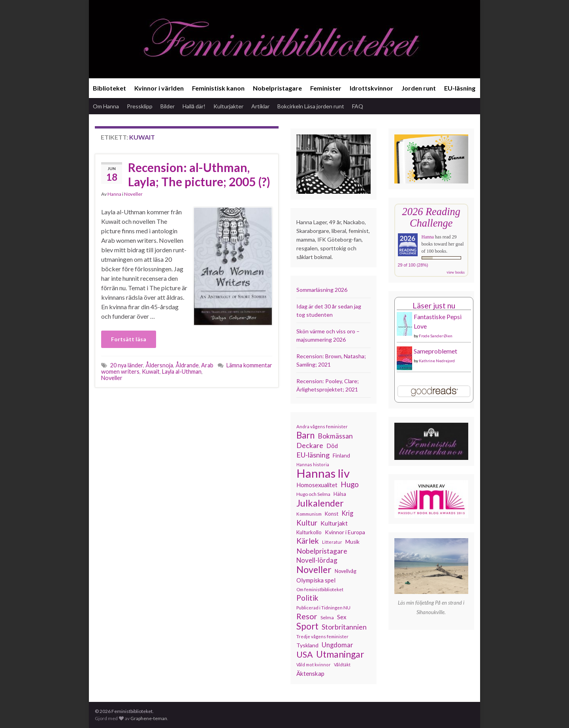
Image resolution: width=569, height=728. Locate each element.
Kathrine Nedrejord (437, 361)
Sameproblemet (435, 351)
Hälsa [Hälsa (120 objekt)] (340, 494)
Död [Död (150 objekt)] (332, 446)
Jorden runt (419, 88)
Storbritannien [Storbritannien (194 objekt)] (344, 627)
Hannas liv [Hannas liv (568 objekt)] (323, 473)
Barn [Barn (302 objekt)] (305, 435)
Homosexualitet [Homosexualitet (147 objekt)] (317, 485)
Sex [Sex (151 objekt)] (342, 617)
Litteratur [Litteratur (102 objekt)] (332, 542)
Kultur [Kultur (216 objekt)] (307, 523)
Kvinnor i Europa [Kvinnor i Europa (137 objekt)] (345, 532)
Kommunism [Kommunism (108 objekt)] (309, 514)
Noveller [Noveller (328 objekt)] (314, 569)
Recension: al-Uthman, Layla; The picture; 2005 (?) (199, 174)
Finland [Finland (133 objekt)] (341, 456)
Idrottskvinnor (371, 88)
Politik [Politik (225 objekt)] (307, 598)
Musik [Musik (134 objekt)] (352, 542)
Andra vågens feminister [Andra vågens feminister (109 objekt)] (322, 426)
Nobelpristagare (277, 88)
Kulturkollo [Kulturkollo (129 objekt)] (309, 532)
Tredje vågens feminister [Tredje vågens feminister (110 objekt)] (322, 636)
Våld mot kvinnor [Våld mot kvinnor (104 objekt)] (314, 665)
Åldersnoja (159, 365)
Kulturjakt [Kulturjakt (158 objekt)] (334, 523)
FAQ (358, 106)
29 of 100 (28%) (413, 265)
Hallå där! (194, 106)
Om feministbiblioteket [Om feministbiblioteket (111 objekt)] (320, 589)
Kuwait (151, 372)
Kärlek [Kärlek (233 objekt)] (308, 541)
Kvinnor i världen (159, 88)
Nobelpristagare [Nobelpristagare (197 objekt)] (322, 551)
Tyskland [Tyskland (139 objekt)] (307, 645)
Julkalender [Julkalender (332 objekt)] (320, 503)
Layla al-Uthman (182, 372)
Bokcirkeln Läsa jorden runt (311, 106)
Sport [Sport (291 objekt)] (307, 626)
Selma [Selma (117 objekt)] (327, 617)
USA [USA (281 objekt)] (305, 654)
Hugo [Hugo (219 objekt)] (350, 484)
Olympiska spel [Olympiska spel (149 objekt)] (316, 580)
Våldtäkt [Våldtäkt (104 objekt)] (342, 665)
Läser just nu (434, 305)
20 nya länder (127, 365)
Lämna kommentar (249, 365)
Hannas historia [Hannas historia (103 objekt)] (313, 464)
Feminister (326, 88)
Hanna (114, 194)
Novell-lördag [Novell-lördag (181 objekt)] (317, 560)
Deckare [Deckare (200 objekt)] (310, 445)
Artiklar (260, 106)
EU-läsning (460, 88)
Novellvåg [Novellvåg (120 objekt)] (346, 571)
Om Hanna (106, 106)
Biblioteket (109, 88)
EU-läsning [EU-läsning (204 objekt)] (313, 455)
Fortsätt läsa (129, 339)
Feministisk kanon (218, 88)
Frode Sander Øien (436, 336)
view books (456, 272)
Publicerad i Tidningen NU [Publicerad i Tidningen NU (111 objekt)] (323, 607)
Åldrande (187, 365)
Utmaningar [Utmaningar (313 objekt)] (340, 654)
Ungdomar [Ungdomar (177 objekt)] (337, 645)
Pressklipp (140, 106)
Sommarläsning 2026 (322, 290)
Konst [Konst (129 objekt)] (332, 514)
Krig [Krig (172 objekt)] (347, 513)
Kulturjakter (228, 106)
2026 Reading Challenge (431, 217)
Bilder (168, 106)
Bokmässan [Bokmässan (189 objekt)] (335, 436)
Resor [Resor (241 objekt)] (307, 616)
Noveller (133, 194)
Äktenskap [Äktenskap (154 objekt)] (310, 673)
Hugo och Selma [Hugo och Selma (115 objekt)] (313, 494)
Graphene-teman (149, 718)
